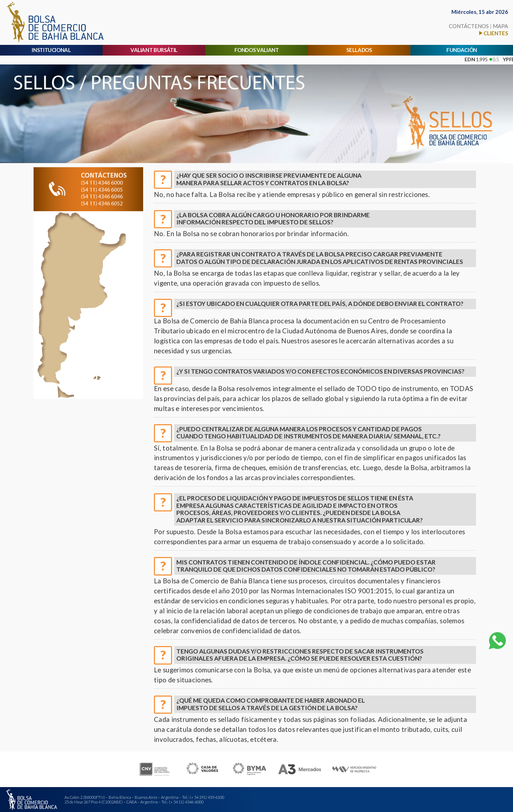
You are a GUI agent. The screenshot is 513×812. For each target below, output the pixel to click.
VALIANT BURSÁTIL (154, 50)
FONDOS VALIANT (257, 50)
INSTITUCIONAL (51, 50)
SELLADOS (359, 50)
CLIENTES (496, 33)
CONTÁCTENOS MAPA (478, 26)
